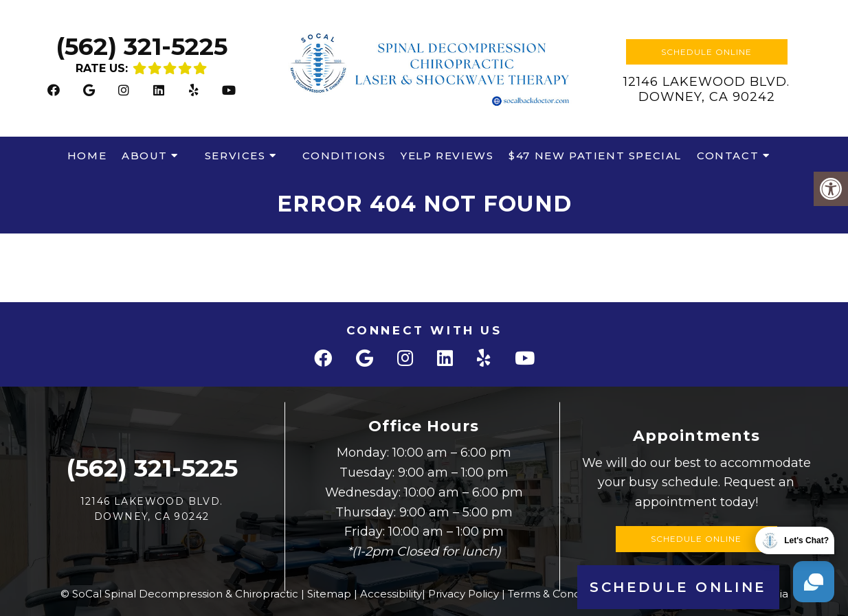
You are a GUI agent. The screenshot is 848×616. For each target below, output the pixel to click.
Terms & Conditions (558, 594)
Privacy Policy (464, 594)
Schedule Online (706, 52)
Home (87, 156)
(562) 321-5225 (142, 46)
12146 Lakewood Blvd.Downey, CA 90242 (706, 89)
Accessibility (391, 594)
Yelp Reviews (447, 156)
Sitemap (329, 594)
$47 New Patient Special (595, 156)
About (145, 156)
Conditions (344, 156)
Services (235, 156)
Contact (728, 156)
